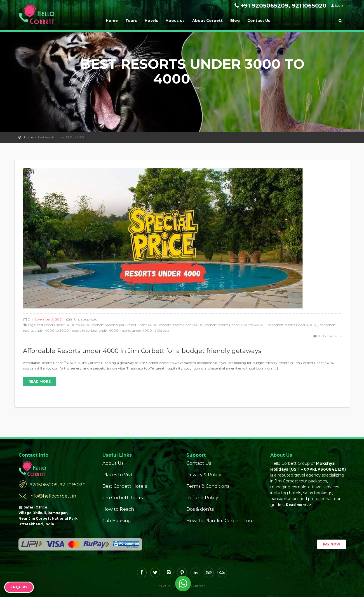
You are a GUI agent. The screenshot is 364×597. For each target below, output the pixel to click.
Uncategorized (86, 319)
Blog (235, 20)
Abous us (175, 20)
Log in (340, 6)
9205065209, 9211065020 (58, 485)
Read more (40, 381)
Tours (131, 20)
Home (112, 20)
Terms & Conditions (208, 486)
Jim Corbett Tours (123, 498)
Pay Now (332, 544)
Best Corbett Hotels (125, 486)
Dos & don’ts (200, 509)
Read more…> (299, 505)
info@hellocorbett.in (53, 496)
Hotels (151, 20)
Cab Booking (117, 521)
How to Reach (118, 509)
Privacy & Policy (204, 475)
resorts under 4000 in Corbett (145, 330)
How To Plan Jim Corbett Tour (220, 521)
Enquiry (19, 587)
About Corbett (207, 20)
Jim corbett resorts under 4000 (291, 325)
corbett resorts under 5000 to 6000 (234, 325)
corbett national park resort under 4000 (125, 325)
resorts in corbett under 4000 (95, 330)
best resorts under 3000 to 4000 (64, 325)
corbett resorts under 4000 (181, 325)
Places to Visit (118, 475)
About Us (113, 463)
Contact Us (259, 20)
